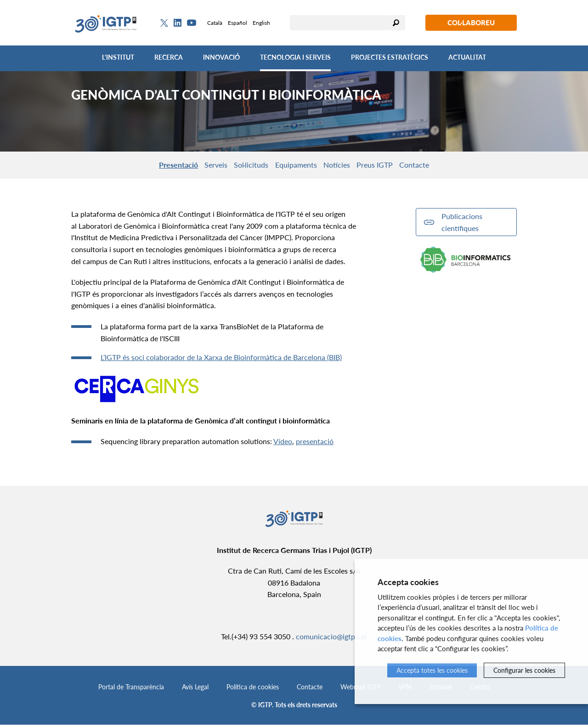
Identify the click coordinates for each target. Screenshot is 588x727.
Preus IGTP (390, 166)
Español (237, 23)
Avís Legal (195, 689)
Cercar (396, 23)
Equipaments (295, 166)
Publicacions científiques (462, 224)
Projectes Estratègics (390, 57)
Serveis (200, 166)
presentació (315, 443)
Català (215, 23)
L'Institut (118, 57)
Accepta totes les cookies (432, 670)
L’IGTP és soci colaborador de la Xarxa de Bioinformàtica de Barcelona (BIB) (221, 359)
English (261, 23)
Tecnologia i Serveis (295, 57)
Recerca (169, 57)
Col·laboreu (471, 23)
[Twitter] (164, 23)
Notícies (344, 166)
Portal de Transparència (131, 689)
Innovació (221, 57)
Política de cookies (253, 689)
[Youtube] (192, 23)
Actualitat (467, 57)
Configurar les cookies (524, 670)
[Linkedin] (178, 23)
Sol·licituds (243, 166)
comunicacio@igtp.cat (331, 638)
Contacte (438, 166)
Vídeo (283, 443)
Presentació (155, 166)
